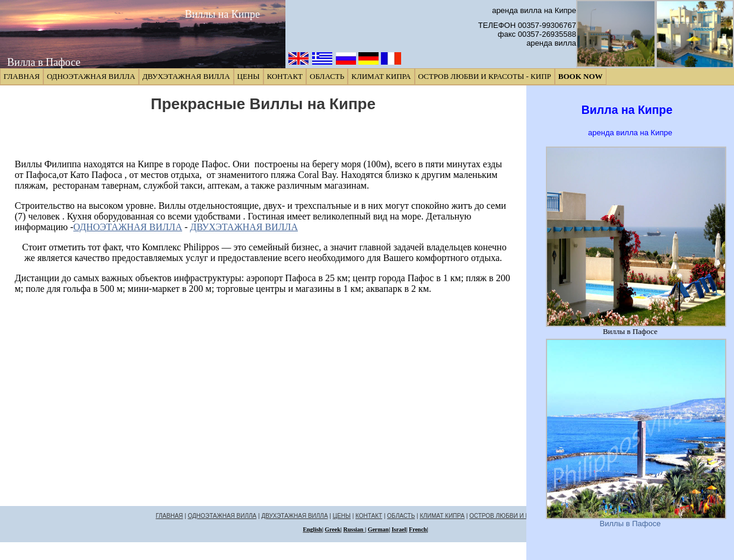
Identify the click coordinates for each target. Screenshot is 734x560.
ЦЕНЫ (249, 76)
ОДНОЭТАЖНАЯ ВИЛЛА (91, 76)
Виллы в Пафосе (630, 524)
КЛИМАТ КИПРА (381, 76)
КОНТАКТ (285, 76)
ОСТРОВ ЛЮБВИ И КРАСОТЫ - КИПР (485, 76)
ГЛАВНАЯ (22, 76)
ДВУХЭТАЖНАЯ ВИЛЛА (186, 76)
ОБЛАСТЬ (327, 76)
